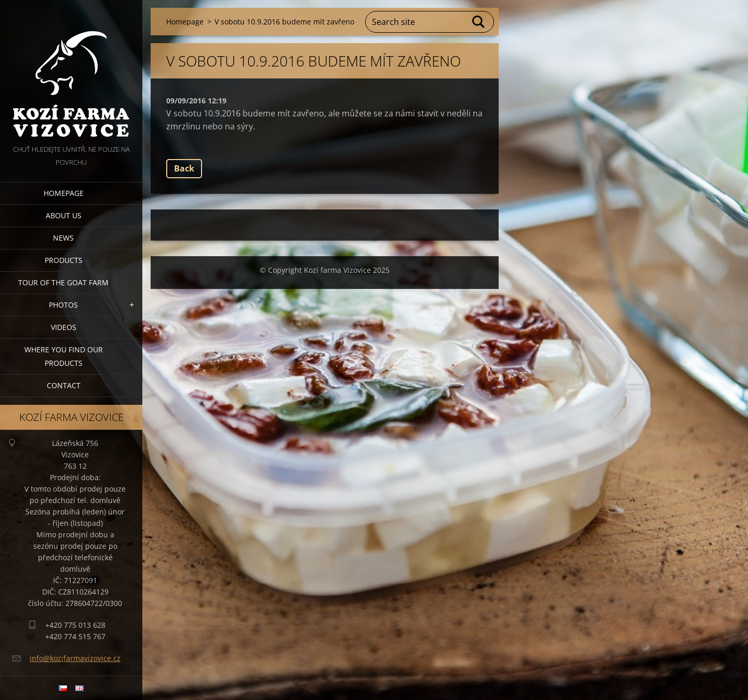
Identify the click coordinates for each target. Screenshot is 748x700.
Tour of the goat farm (63, 282)
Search (479, 22)
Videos (64, 327)
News (63, 238)
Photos (63, 305)
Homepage (64, 193)
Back (184, 168)
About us (64, 215)
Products (64, 260)
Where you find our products (64, 356)
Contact (64, 385)
